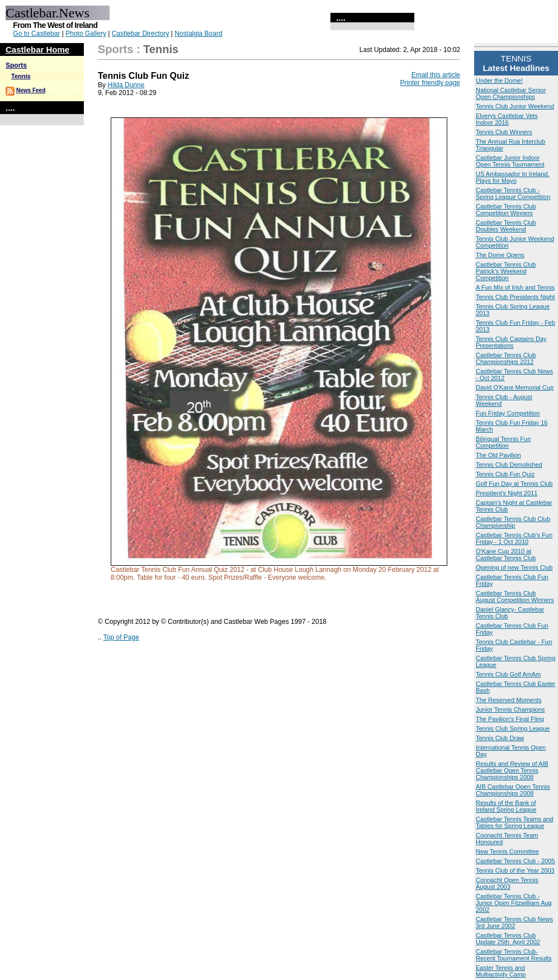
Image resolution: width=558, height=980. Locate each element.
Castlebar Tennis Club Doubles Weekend (506, 226)
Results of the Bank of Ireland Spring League (506, 806)
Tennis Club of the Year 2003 (515, 870)
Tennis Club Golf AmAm (508, 674)
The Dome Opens (500, 255)
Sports (16, 65)
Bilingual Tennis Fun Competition (503, 442)
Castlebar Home (37, 49)
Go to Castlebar (36, 34)
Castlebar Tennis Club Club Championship (513, 522)
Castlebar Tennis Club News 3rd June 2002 (514, 922)
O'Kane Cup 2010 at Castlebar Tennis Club (506, 555)
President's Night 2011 (507, 493)
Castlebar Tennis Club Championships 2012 (506, 358)
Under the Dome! (499, 81)
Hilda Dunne (126, 85)
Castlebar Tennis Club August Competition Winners (515, 596)
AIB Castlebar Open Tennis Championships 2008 (513, 790)
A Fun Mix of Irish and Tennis (515, 287)
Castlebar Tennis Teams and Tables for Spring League (514, 822)
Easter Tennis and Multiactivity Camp (501, 971)
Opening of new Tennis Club (514, 567)
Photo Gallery (86, 34)
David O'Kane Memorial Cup (515, 387)
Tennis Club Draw (500, 738)
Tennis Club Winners (504, 132)
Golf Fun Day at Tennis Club (514, 484)
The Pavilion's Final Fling (510, 719)
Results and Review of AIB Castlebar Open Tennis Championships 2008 (512, 770)
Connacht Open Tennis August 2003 (507, 883)
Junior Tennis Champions (510, 709)
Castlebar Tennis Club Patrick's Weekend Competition (506, 271)
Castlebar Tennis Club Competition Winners (506, 210)
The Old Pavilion (498, 455)
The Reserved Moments (509, 700)
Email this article (436, 75)
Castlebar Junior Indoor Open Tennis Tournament (510, 161)
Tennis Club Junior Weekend (515, 106)
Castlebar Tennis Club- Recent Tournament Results (514, 955)
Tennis (21, 76)
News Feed (31, 90)
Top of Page (121, 637)
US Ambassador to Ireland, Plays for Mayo (512, 177)
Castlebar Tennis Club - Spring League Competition (513, 193)
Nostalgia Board (198, 34)
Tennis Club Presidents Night (515, 297)
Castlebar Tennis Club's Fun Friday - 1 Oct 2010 (514, 538)
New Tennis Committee (507, 851)
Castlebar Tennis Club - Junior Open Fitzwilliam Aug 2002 (514, 903)
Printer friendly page (430, 83)
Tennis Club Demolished (509, 465)
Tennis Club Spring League (513, 728)
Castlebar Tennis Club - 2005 (516, 861)
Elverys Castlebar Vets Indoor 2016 (507, 119)
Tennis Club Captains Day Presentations (511, 342)
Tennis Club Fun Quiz (505, 474)
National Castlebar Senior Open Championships (511, 93)
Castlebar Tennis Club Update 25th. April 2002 (508, 939)
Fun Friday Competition (508, 413)
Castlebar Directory (141, 34)
